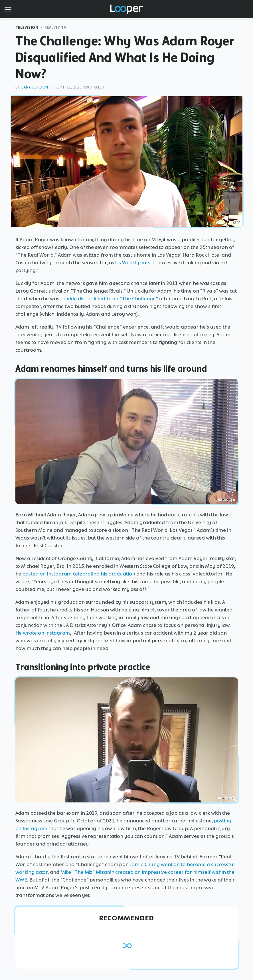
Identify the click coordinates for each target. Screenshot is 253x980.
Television (27, 28)
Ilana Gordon (35, 87)
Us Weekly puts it (135, 263)
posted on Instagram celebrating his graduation (79, 574)
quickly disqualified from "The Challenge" (109, 299)
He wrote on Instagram (43, 633)
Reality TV (55, 28)
